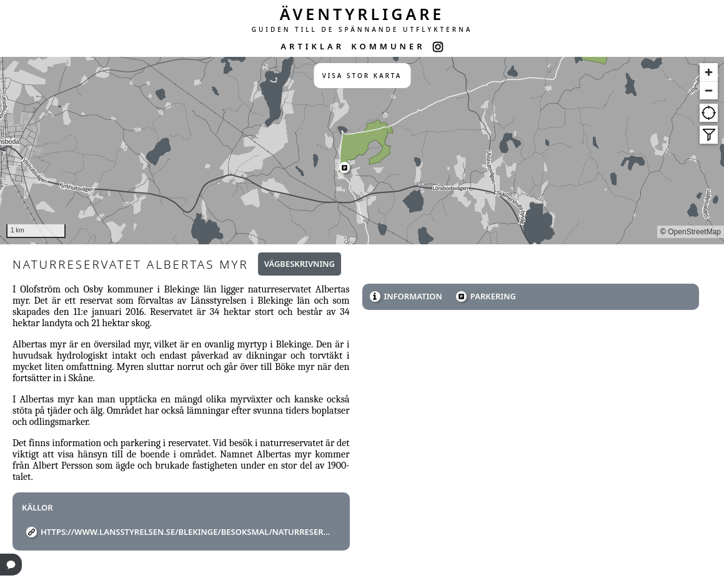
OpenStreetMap (694, 232)
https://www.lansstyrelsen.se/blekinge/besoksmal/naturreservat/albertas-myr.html (186, 532)
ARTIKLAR (312, 46)
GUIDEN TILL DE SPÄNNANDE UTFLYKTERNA (362, 29)
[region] (362, 151)
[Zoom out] (709, 90)
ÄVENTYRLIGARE (362, 14)
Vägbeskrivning (300, 264)
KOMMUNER (388, 46)
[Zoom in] (709, 72)
